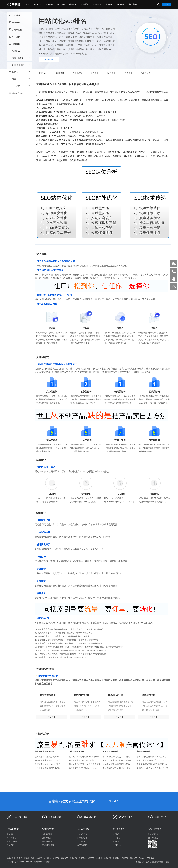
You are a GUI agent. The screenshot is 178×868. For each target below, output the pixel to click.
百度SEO (19, 79)
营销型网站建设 (48, 845)
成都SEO (47, 858)
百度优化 (19, 44)
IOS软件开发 (82, 834)
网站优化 (19, 22)
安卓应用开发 (82, 838)
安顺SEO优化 (13, 829)
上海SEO (116, 858)
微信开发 (109, 4)
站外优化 (111, 73)
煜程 (32, 858)
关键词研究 (77, 73)
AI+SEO (49, 4)
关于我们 (133, 4)
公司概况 (116, 834)
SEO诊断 (61, 4)
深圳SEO (134, 858)
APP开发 (121, 4)
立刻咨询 (114, 801)
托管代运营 (145, 73)
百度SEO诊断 (12, 841)
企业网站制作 (47, 834)
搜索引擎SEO (19, 93)
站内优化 (94, 73)
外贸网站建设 (47, 841)
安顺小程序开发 (155, 829)
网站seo (19, 72)
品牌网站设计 (47, 838)
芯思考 (26, 858)
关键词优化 (19, 29)
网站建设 (97, 4)
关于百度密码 (119, 829)
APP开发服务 (82, 845)
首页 (27, 4)
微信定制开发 (153, 834)
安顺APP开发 (83, 829)
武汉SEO (82, 858)
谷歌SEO (19, 51)
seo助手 (99, 858)
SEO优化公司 (19, 65)
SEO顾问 (19, 37)
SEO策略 (60, 73)
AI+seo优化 (11, 838)
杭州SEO (56, 858)
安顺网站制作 (48, 829)
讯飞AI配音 (11, 858)
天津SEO (73, 858)
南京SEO (65, 858)
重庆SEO (91, 858)
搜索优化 (128, 73)
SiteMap (142, 858)
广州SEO (125, 858)
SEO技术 (150, 858)
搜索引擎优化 (19, 58)
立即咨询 (49, 59)
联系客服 (51, 717)
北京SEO (107, 858)
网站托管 (85, 4)
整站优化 (73, 4)
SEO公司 (19, 86)
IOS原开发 (81, 841)
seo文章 (39, 858)
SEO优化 (38, 4)
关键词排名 (117, 845)
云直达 (20, 858)
